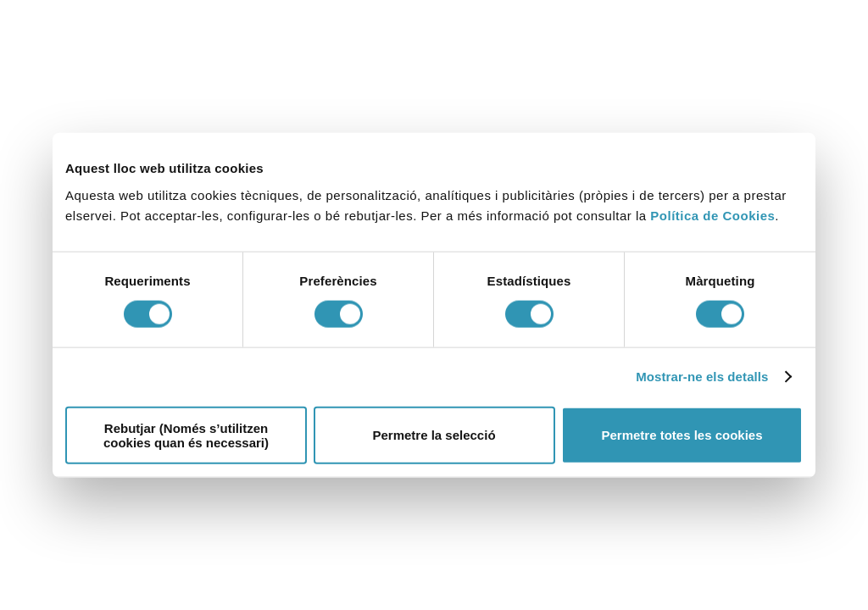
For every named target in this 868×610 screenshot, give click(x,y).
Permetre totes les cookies (682, 435)
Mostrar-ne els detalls (702, 377)
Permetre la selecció (434, 435)
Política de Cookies (712, 215)
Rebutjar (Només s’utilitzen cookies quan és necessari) (186, 435)
